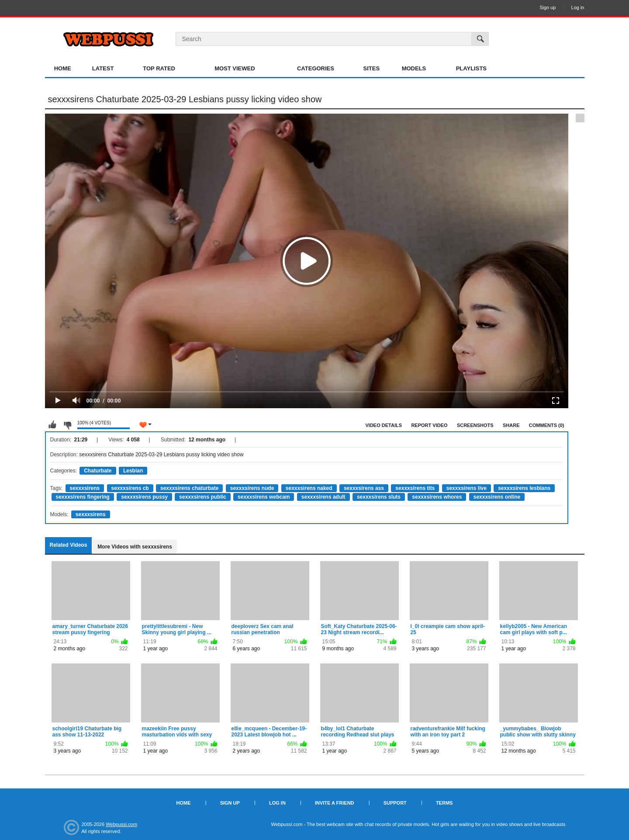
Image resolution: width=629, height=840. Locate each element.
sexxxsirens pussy (144, 497)
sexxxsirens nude (252, 488)
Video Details (384, 425)
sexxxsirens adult (323, 497)
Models (414, 68)
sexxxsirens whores (437, 497)
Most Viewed (235, 68)
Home (63, 68)
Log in (578, 7)
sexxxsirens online (497, 497)
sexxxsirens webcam (264, 497)
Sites (372, 68)
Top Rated (159, 68)
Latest (103, 68)
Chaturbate (98, 471)
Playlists (471, 68)
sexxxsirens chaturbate (189, 488)
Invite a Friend (335, 803)
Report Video (429, 425)
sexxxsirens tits (415, 488)
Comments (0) (547, 425)
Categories (316, 68)
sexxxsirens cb (130, 488)
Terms (444, 803)
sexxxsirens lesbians (524, 488)
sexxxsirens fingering (83, 497)
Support (395, 803)
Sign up (548, 7)
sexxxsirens (85, 488)
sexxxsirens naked (309, 488)
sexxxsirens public (202, 497)
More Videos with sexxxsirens (135, 547)
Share (511, 425)
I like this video (52, 425)
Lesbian (133, 471)
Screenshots (475, 425)
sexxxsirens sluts (379, 497)
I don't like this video (67, 425)
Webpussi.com (121, 824)
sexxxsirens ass (364, 488)
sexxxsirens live (467, 488)
